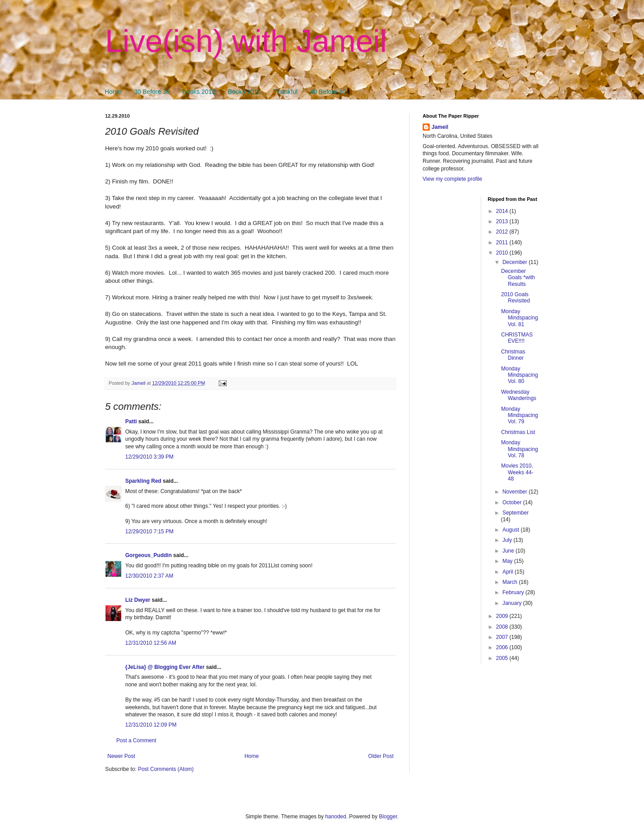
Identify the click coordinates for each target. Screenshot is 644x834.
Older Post (381, 756)
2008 (503, 627)
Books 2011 (244, 92)
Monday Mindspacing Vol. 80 (519, 375)
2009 (503, 616)
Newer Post (121, 756)
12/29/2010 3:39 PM (149, 457)
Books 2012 (199, 92)
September (515, 513)
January (513, 603)
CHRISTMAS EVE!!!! (517, 338)
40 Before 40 (328, 92)
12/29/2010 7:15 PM (149, 532)
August (511, 530)
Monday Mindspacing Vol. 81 (519, 318)
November (515, 492)
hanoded (336, 817)
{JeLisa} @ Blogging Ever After (165, 667)
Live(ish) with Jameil (246, 41)
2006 (503, 647)
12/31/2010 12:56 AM (151, 643)
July (508, 540)
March (511, 582)
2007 (503, 637)
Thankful (285, 92)
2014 (503, 211)
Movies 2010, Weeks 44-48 (517, 472)
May (508, 561)
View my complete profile (452, 179)
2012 (503, 232)
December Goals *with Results (518, 278)
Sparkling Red (143, 481)
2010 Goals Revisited (515, 298)
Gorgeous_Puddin (148, 555)
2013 (503, 221)
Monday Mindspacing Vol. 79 (519, 415)
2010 (503, 253)
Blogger (388, 817)
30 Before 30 (152, 92)
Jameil (440, 127)
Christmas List (518, 432)
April (508, 572)
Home (113, 92)
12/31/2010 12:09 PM (151, 725)
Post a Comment (136, 740)
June (509, 551)
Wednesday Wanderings (519, 395)
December (515, 262)
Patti (131, 421)
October (513, 502)
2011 (503, 243)
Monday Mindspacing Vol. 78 (519, 449)
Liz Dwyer (138, 600)
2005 (503, 658)
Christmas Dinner (513, 355)
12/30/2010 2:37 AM (149, 576)
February (514, 592)
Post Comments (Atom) (166, 769)
